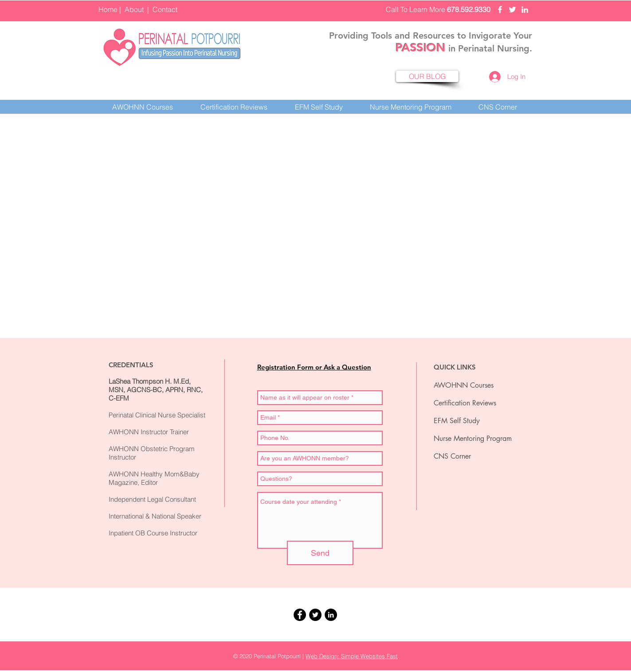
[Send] (320, 553)
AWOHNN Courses (464, 385)
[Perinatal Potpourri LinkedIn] (525, 10)
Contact (165, 9)
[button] (234, 107)
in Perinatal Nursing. (489, 48)
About (134, 9)
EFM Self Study (457, 421)
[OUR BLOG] (427, 76)
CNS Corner (452, 456)
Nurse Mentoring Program (473, 438)
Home (108, 9)
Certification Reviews (465, 403)
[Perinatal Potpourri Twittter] (512, 10)
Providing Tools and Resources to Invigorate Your (431, 35)
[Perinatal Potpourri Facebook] (500, 10)
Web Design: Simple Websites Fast (352, 656)
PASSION (421, 48)
